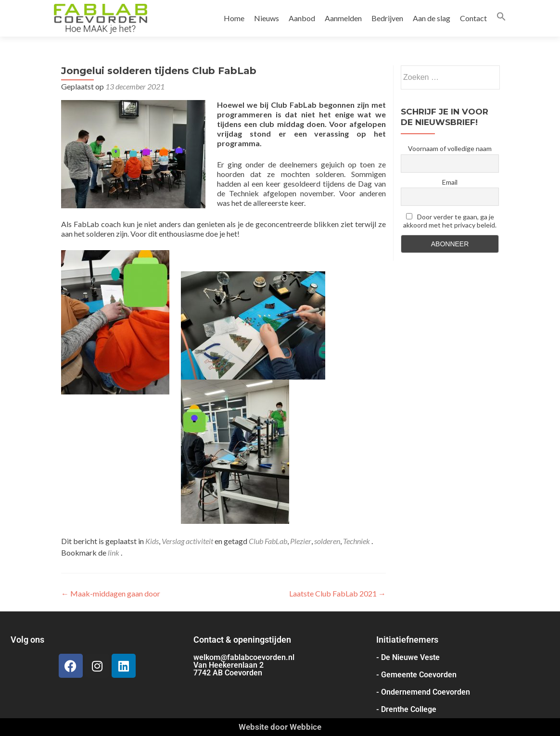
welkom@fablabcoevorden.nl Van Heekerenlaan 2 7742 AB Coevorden (244, 665)
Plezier (301, 541)
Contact (473, 18)
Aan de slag (432, 18)
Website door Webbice (280, 727)
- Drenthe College (406, 709)
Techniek (356, 541)
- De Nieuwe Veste (408, 657)
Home (234, 18)
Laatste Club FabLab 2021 (337, 593)
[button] (501, 18)
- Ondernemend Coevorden (423, 692)
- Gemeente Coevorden (416, 675)
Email (450, 182)
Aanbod (302, 18)
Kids (152, 541)
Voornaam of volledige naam (450, 148)
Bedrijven (387, 18)
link (114, 552)
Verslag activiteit (187, 541)
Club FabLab (268, 541)
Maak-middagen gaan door (111, 593)
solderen (327, 541)
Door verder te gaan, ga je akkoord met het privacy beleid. (450, 221)
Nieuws (267, 18)
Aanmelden (343, 18)
